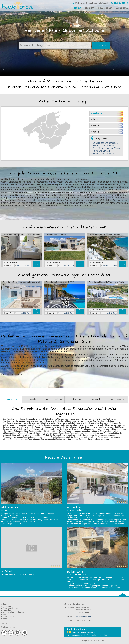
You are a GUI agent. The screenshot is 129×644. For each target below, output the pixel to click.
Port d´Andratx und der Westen (106, 148)
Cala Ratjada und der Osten (105, 143)
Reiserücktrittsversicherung (13, 612)
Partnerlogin (7, 610)
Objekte (90, 8)
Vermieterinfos (8, 616)
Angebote (122, 8)
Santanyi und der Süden (103, 154)
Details (37, 265)
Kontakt (5, 604)
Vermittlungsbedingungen (12, 608)
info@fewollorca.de (84, 616)
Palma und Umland (101, 151)
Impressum (7, 606)
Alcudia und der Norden (103, 146)
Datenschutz (7, 618)
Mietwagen (7, 614)
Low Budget (105, 8)
